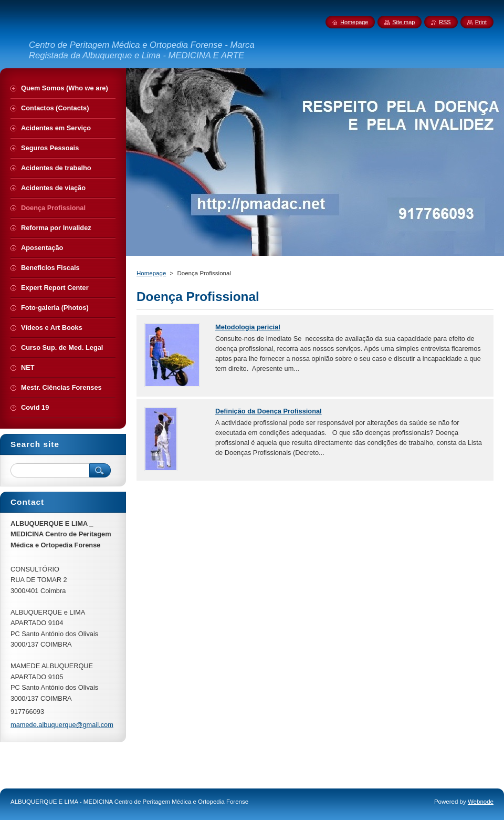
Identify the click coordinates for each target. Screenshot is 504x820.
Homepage (151, 273)
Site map (403, 22)
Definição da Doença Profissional (269, 411)
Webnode (481, 802)
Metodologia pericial (248, 327)
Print (481, 22)
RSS (445, 22)
